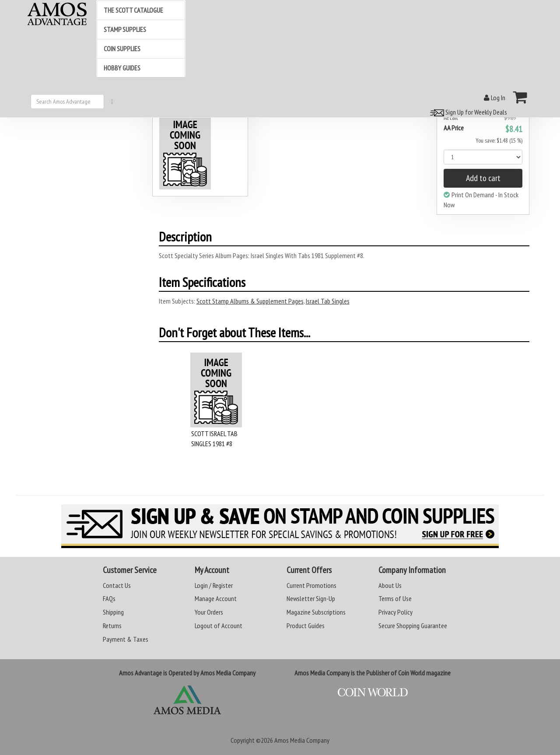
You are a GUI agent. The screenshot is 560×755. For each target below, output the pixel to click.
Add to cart (483, 178)
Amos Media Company (302, 740)
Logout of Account (219, 626)
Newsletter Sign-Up (311, 598)
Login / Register (214, 585)
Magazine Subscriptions (316, 612)
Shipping (113, 612)
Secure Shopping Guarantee (413, 626)
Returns (112, 626)
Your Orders (209, 612)
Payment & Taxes (126, 639)
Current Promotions (311, 585)
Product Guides (306, 626)
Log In (495, 98)
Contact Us (117, 585)
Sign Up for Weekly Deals (467, 112)
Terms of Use (395, 598)
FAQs (109, 598)
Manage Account (216, 598)
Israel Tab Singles (328, 301)
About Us (390, 585)
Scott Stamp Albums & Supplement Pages (250, 301)
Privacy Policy (395, 612)
